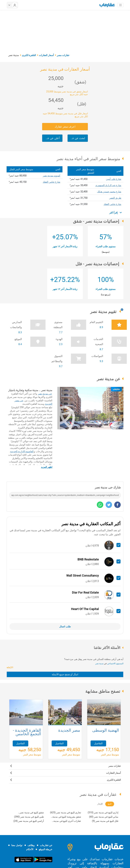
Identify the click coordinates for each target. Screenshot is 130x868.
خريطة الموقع (46, 849)
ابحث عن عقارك (76, 138)
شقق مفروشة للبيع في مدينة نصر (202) (67, 817)
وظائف (31, 845)
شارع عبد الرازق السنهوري (108, 185)
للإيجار (100, 804)
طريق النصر (115, 198)
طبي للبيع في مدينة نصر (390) (29, 817)
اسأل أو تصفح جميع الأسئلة (65, 674)
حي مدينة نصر (45, 394)
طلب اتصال (65, 627)
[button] (62, 408)
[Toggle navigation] (120, 5)
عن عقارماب (46, 845)
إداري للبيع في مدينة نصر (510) (103, 812)
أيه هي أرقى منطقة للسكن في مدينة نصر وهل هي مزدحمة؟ (94, 659)
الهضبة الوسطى (106, 731)
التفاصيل (20, 743)
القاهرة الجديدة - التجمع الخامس (27, 732)
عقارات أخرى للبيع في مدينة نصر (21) (67, 821)
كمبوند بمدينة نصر (52, 176)
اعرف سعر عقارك (65, 127)
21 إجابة (10, 667)
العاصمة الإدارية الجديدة (22, 451)
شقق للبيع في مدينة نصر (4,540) (32, 813)
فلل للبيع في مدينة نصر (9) (105, 821)
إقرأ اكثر (116, 213)
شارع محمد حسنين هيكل (109, 192)
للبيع (110, 804)
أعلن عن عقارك (51, 138)
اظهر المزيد (47, 467)
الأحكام (30, 849)
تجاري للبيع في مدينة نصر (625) (66, 812)
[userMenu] (12, 5)
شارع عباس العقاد (112, 204)
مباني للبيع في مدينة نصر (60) (104, 817)
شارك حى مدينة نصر (108, 487)
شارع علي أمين (114, 179)
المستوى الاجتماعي (115, 664)
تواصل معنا (17, 845)
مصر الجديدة (69, 731)
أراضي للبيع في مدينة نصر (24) (29, 821)
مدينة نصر (99, 664)
